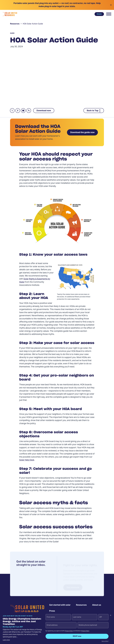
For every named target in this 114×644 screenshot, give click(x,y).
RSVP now (77, 636)
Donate (99, 14)
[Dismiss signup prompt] (111, 616)
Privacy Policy (69, 631)
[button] (109, 14)
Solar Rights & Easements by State (35, 281)
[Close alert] (111, 5)
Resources (15, 24)
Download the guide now (82, 133)
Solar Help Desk (27, 460)
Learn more (6, 640)
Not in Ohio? (105, 641)
